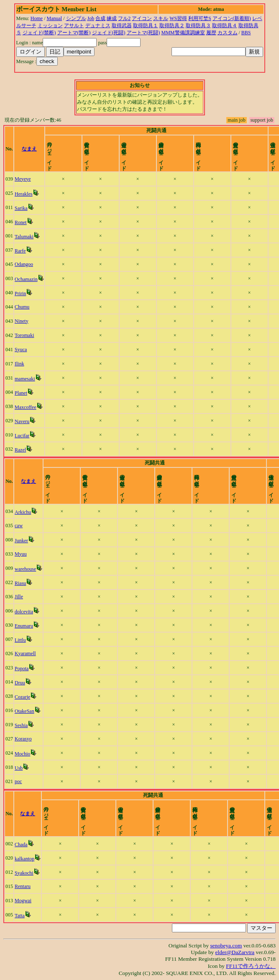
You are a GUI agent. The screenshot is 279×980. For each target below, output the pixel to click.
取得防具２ (172, 26)
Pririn (22, 293)
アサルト (74, 26)
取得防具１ (146, 26)
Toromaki (26, 335)
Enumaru (25, 626)
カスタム (228, 33)
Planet (22, 393)
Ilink (21, 364)
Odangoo (25, 264)
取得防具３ (198, 26)
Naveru (23, 421)
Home (37, 18)
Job (91, 18)
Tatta (21, 916)
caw (20, 526)
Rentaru (24, 886)
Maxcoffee (27, 407)
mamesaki (26, 379)
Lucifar (23, 436)
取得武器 (122, 26)
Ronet (22, 222)
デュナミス (98, 26)
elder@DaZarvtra (235, 952)
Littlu (22, 640)
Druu (21, 683)
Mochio (24, 754)
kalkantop (26, 859)
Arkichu (24, 512)
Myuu (22, 554)
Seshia (22, 725)
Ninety (23, 321)
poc (19, 781)
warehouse (27, 569)
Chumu (23, 307)
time (263, 149)
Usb (20, 768)
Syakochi (26, 873)
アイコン (142, 18)
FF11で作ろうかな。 (251, 966)
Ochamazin (27, 279)
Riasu (22, 583)
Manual (55, 18)
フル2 (124, 18)
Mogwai (25, 901)
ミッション (50, 26)
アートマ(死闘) (143, 33)
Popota (23, 669)
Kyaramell (27, 653)
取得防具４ (225, 26)
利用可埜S (200, 18)
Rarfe (22, 251)
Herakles (25, 194)
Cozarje (24, 697)
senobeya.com (226, 946)
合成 (100, 18)
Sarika (22, 208)
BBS (246, 33)
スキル (161, 18)
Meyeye (24, 179)
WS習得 (178, 18)
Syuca (22, 350)
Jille (20, 597)
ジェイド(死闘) (109, 33)
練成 (112, 18)
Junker (23, 541)
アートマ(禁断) (74, 33)
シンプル (76, 18)
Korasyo (24, 739)
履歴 (211, 33)
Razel (22, 450)
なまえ (34, 149)
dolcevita (25, 612)
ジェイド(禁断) (39, 33)
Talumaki (25, 237)
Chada (23, 845)
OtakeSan (26, 711)
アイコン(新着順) (232, 18)
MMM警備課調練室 (183, 33)
